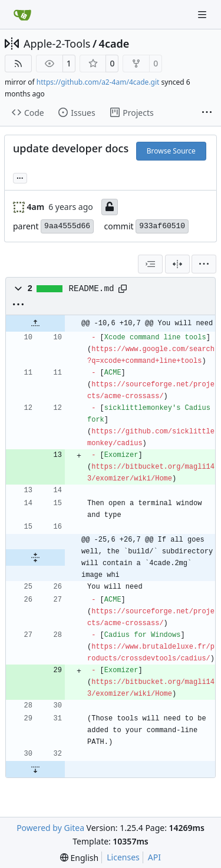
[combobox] (150, 264)
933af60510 (162, 226)
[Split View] (177, 264)
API (154, 857)
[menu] (204, 264)
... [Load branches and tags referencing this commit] (20, 177)
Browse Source (171, 151)
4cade (114, 44)
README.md (92, 289)
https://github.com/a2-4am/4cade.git (98, 82)
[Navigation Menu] (203, 14)
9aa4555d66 (67, 226)
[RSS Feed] (18, 64)
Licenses (123, 857)
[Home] (22, 15)
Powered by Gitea (50, 828)
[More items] (207, 113)
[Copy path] (123, 289)
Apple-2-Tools (57, 44)
